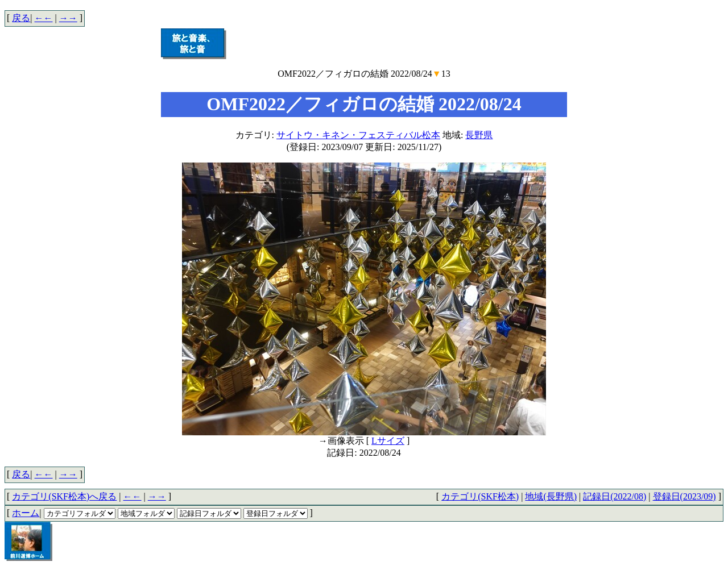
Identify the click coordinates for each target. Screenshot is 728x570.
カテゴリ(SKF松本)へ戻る (64, 496)
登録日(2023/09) (684, 496)
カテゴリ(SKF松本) (480, 496)
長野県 (479, 135)
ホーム (26, 513)
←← (44, 18)
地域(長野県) (551, 496)
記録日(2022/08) (615, 496)
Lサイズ (388, 441)
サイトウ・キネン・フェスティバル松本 (358, 135)
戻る (21, 18)
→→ (68, 18)
